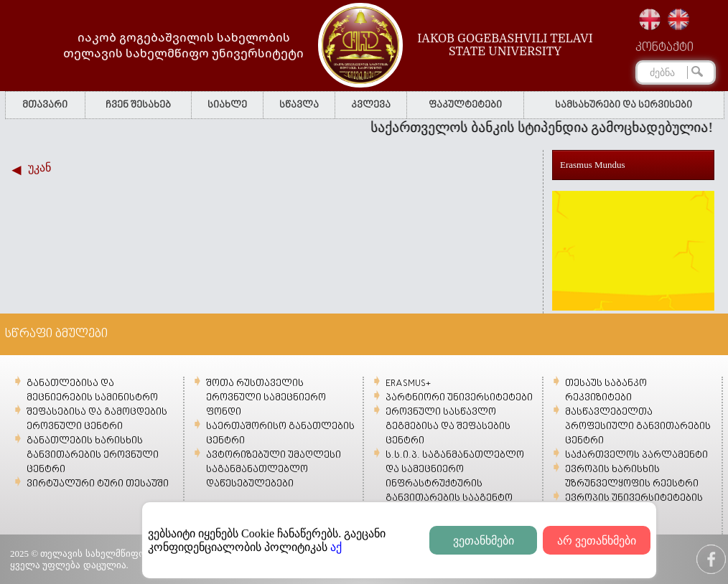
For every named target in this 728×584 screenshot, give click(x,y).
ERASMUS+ (408, 383)
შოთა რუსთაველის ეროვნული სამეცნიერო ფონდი (266, 398)
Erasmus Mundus (593, 165)
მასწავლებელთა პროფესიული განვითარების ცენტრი (638, 427)
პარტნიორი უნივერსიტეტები (459, 398)
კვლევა (371, 105)
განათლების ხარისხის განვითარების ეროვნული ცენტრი (93, 455)
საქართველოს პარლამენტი (636, 455)
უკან (39, 168)
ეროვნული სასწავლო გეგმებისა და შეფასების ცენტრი (448, 427)
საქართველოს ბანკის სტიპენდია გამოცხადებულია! (546, 127)
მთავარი (45, 105)
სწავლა (299, 105)
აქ (336, 547)
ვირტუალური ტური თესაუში (98, 484)
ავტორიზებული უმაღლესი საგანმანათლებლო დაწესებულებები (274, 470)
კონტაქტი (664, 48)
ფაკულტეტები (465, 105)
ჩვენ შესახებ (138, 105)
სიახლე (227, 105)
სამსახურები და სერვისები (624, 105)
